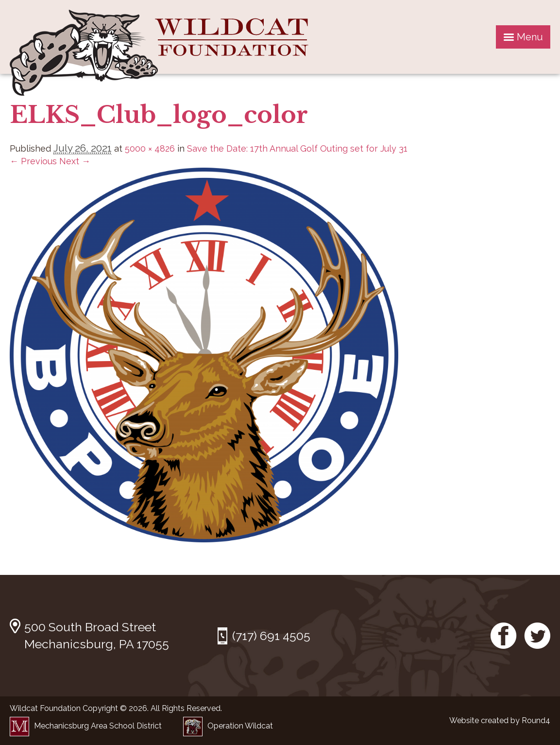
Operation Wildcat (228, 726)
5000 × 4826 (150, 148)
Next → (75, 161)
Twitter (537, 636)
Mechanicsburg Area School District (86, 726)
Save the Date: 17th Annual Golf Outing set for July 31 (297, 148)
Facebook (504, 636)
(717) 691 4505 (271, 636)
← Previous (33, 161)
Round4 (536, 720)
